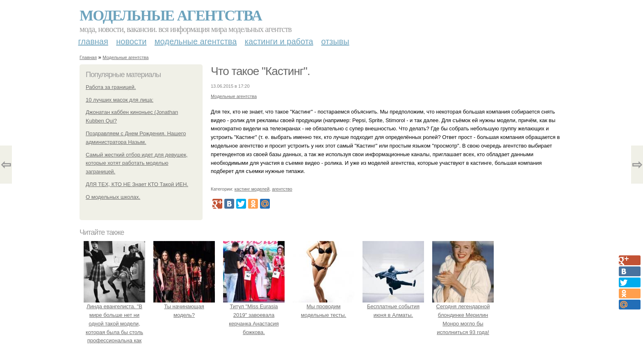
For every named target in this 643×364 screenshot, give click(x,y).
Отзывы (335, 41)
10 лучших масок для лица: (120, 100)
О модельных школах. (113, 197)
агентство (282, 189)
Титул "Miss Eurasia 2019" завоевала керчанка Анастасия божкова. (254, 315)
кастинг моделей (252, 189)
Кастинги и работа (279, 41)
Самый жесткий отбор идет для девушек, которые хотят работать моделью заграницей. (137, 163)
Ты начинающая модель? (184, 306)
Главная (93, 41)
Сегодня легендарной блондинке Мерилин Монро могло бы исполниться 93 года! (463, 315)
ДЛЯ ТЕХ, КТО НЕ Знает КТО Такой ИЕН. (137, 184)
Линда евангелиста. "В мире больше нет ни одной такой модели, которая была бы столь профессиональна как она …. (114, 323)
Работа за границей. (111, 87)
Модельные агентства (171, 16)
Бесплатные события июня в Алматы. (393, 306)
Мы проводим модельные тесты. (324, 306)
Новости (131, 41)
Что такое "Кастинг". (260, 71)
